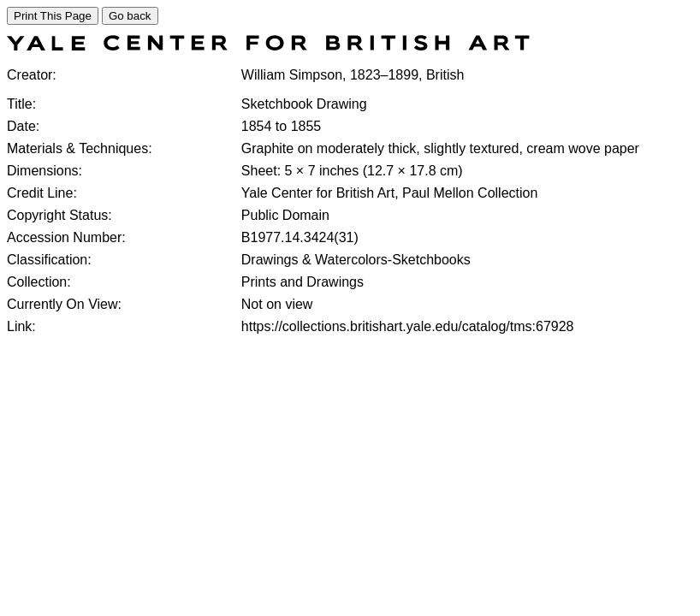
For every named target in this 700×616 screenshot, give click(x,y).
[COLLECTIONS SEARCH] (268, 46)
